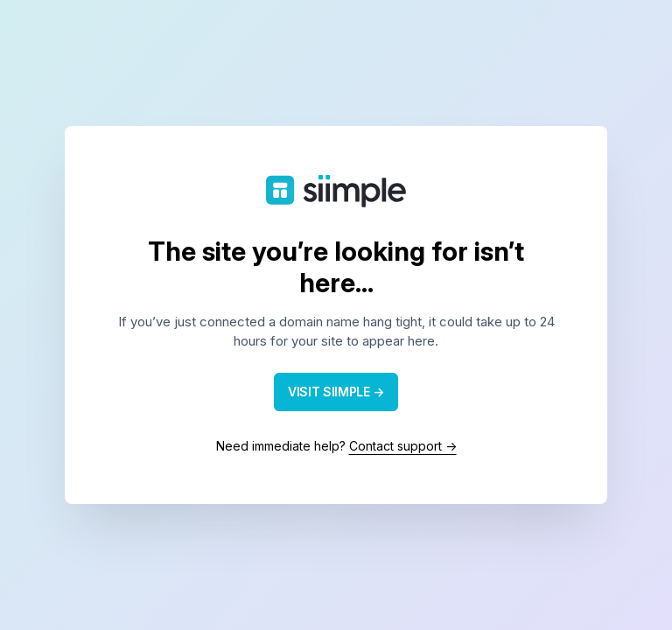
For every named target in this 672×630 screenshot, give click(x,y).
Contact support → (403, 446)
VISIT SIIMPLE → (336, 392)
